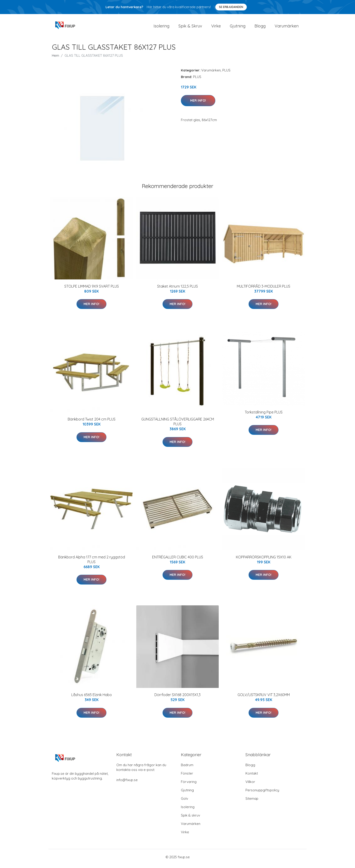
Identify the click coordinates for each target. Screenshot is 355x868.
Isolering (161, 28)
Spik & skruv (191, 818)
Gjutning (238, 28)
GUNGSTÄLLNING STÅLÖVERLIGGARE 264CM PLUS (178, 425)
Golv (185, 802)
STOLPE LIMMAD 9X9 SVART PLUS (92, 289)
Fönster (187, 776)
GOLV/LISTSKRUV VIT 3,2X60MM (264, 698)
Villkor (250, 785)
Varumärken (287, 28)
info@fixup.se (127, 783)
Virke (216, 28)
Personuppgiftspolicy (262, 793)
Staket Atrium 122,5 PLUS (177, 289)
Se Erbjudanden (231, 7)
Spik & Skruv (190, 28)
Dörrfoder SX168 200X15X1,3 (177, 698)
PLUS (226, 73)
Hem (55, 59)
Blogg (260, 28)
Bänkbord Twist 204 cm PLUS (92, 422)
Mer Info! (198, 104)
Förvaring (189, 785)
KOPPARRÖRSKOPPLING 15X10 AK (264, 560)
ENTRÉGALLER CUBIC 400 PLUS (178, 560)
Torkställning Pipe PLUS (264, 415)
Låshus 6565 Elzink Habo (92, 698)
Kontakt (252, 776)
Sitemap (252, 802)
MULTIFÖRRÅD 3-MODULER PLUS (264, 289)
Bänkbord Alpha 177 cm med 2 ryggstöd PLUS (92, 563)
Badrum (187, 768)
